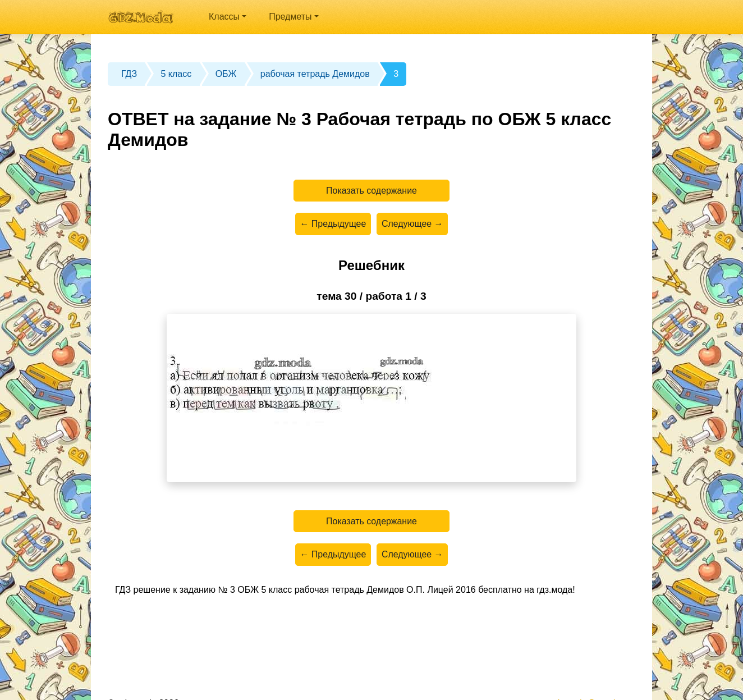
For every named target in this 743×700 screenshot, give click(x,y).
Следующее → (412, 224)
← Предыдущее (333, 224)
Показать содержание (372, 191)
